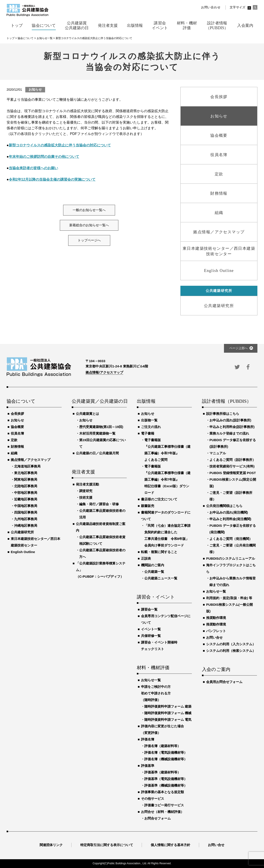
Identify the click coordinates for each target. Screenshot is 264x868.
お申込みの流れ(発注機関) (229, 512)
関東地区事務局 (26, 479)
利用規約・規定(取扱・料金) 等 (229, 598)
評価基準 (148, 766)
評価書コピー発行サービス (164, 805)
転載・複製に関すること (159, 552)
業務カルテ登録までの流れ (229, 433)
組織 (14, 453)
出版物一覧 (149, 420)
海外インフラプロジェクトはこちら (231, 568)
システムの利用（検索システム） (231, 651)
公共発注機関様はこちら (224, 506)
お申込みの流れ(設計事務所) (230, 420)
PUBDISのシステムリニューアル (231, 558)
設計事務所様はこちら (223, 414)
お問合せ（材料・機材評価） (162, 812)
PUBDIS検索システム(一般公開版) (229, 608)
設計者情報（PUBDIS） (227, 401)
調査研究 (86, 491)
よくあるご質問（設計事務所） (233, 460)
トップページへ (89, 240)
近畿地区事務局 (26, 499)
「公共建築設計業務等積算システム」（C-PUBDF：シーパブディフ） (101, 570)
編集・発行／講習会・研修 (99, 504)
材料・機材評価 (153, 668)
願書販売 (148, 506)
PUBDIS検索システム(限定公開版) (233, 483)
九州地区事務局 (26, 519)
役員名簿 (17, 433)
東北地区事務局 (26, 473)
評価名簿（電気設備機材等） (166, 752)
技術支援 (86, 497)
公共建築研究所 (22, 532)
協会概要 (17, 427)
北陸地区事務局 (26, 486)
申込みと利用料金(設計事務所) (232, 427)
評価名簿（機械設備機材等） (166, 759)
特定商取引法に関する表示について (107, 845)
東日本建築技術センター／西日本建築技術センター (36, 542)
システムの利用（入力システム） (231, 644)
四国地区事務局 (26, 512)
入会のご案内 (216, 670)
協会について (21, 401)
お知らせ (17, 420)
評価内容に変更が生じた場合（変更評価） (162, 729)
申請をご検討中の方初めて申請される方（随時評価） (156, 693)
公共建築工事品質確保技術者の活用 (102, 514)
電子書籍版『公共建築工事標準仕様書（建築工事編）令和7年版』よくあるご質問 (167, 450)
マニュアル (218, 453)
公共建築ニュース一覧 (161, 578)
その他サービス (153, 799)
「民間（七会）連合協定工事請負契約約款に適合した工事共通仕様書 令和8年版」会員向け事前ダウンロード (167, 535)
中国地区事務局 (26, 506)
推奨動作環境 (216, 618)
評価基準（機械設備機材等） (166, 785)
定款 (14, 440)
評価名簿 (148, 739)
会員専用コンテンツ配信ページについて (166, 619)
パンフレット (216, 631)
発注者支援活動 (87, 484)
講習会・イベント (156, 597)
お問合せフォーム (158, 818)
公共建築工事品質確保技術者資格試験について (102, 540)
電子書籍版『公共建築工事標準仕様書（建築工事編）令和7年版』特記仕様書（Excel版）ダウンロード (167, 479)
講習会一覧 (149, 609)
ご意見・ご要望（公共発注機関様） (233, 549)
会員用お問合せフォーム (224, 682)
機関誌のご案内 (153, 565)
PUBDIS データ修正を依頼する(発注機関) (233, 529)
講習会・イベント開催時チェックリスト (159, 646)
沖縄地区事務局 (26, 526)
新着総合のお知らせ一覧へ (89, 225)
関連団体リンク (51, 845)
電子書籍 (148, 433)
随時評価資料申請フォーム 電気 (168, 720)
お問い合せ (214, 637)
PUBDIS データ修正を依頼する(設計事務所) (233, 443)
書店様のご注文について (159, 499)
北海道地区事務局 (27, 466)
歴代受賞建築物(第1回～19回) (101, 427)
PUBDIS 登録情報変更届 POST (233, 473)
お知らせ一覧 (151, 680)
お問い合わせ (211, 7)
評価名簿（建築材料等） (162, 746)
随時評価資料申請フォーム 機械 (168, 713)
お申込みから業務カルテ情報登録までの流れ (233, 581)
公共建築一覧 (154, 572)
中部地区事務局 (26, 493)
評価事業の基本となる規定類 (162, 792)
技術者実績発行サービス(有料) (232, 466)
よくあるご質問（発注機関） (231, 539)
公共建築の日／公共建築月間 (97, 453)
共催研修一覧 (151, 636)
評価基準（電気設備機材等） (166, 779)
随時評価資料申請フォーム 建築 (168, 706)
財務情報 (17, 447)
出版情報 (146, 401)
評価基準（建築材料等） (162, 772)
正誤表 (146, 558)
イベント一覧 (151, 629)
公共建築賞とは (87, 414)
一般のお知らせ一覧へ (89, 210)
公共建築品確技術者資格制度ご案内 (101, 527)
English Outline (23, 552)
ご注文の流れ (151, 427)
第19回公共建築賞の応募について (103, 443)
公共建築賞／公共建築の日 (99, 401)
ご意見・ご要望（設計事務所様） (231, 496)
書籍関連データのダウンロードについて (166, 516)
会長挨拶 (17, 414)
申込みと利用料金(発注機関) (230, 519)
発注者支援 (83, 472)
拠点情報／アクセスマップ (31, 460)
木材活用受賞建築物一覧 (97, 433)
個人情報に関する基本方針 (170, 845)
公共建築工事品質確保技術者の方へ (102, 553)
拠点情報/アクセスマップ (104, 372)
